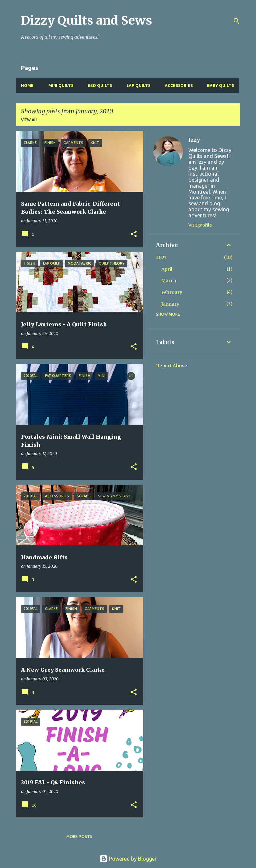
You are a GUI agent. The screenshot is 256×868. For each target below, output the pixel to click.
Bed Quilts (100, 85)
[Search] (237, 21)
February (172, 292)
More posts (79, 836)
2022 (161, 258)
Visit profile (200, 225)
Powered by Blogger (128, 859)
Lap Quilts (138, 85)
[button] (134, 234)
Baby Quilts (220, 85)
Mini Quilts (61, 85)
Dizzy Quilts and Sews (87, 21)
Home (27, 85)
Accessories (179, 85)
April (167, 269)
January (170, 304)
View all (30, 120)
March (169, 281)
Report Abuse (171, 366)
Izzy (194, 140)
